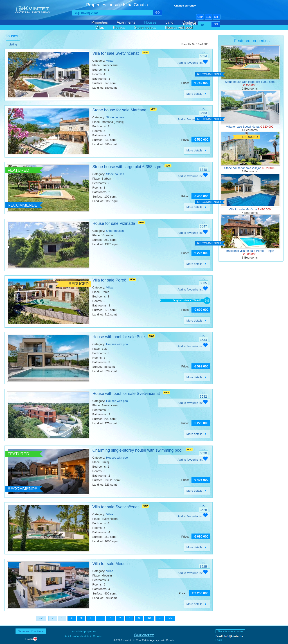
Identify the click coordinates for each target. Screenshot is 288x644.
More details (197, 94)
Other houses (115, 231)
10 (149, 618)
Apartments (126, 22)
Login (219, 640)
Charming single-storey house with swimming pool (137, 450)
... (101, 618)
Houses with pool (179, 28)
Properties (100, 22)
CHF (217, 17)
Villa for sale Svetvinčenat (115, 53)
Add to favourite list (193, 63)
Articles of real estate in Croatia (83, 636)
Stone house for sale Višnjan (243, 168)
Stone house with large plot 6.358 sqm (127, 167)
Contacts (190, 22)
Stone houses (145, 28)
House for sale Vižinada (114, 223)
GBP (200, 17)
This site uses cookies (230, 631)
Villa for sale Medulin (111, 564)
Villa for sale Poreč (109, 280)
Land (169, 22)
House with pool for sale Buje (118, 337)
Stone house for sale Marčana (119, 110)
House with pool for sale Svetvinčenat (126, 394)
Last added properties (83, 631)
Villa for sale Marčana (243, 209)
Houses (150, 22)
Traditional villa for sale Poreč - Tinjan (250, 251)
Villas (100, 28)
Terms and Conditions (31, 631)
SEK (208, 17)
